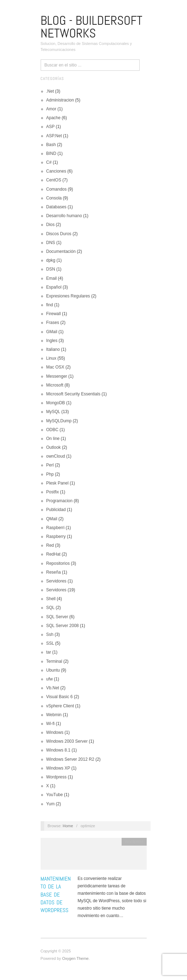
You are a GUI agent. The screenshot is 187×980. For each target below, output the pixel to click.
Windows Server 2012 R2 (70, 759)
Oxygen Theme (75, 958)
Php (50, 474)
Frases (53, 323)
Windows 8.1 (59, 750)
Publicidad (56, 510)
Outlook (54, 447)
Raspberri (55, 528)
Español (54, 287)
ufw (50, 679)
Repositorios (58, 563)
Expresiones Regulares (68, 296)
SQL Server (57, 617)
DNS (51, 243)
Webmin (54, 715)
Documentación (61, 251)
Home (68, 826)
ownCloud (56, 456)
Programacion (60, 501)
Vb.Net (53, 688)
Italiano (53, 349)
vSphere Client (60, 706)
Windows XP (58, 768)
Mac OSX (55, 367)
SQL (51, 608)
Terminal (54, 661)
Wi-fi (51, 724)
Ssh (50, 634)
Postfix (53, 492)
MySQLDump (59, 421)
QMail (52, 519)
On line (53, 439)
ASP (51, 127)
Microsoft (55, 385)
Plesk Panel (57, 483)
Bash (51, 145)
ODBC (52, 430)
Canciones (56, 171)
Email (52, 278)
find (50, 305)
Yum (51, 804)
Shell (51, 599)
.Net (50, 91)
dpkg (51, 260)
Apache (54, 118)
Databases (56, 207)
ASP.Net (54, 136)
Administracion (60, 100)
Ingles (52, 341)
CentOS (54, 180)
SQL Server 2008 (63, 626)
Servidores (56, 581)
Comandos (57, 189)
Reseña (54, 572)
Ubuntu (53, 670)
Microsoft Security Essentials (73, 394)
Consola (54, 198)
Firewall (54, 314)
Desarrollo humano (64, 216)
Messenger (57, 376)
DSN (51, 269)
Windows (55, 732)
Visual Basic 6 (60, 697)
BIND (51, 153)
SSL (50, 643)
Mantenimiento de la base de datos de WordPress (56, 895)
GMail (52, 332)
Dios (51, 225)
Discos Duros (59, 234)
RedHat (54, 554)
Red (50, 545)
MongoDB (56, 403)
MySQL (53, 412)
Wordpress (57, 777)
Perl (50, 465)
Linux (51, 358)
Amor (51, 109)
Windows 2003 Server (67, 741)
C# (49, 162)
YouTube (55, 795)
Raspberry (56, 537)
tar (49, 652)
